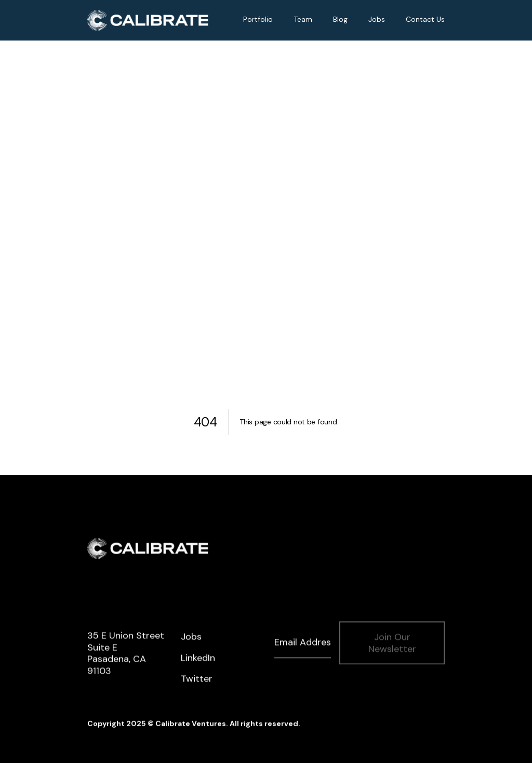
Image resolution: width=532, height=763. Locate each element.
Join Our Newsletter (392, 644)
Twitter (197, 680)
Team (303, 19)
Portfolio (258, 19)
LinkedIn (198, 659)
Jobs (377, 19)
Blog (340, 19)
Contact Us (425, 19)
